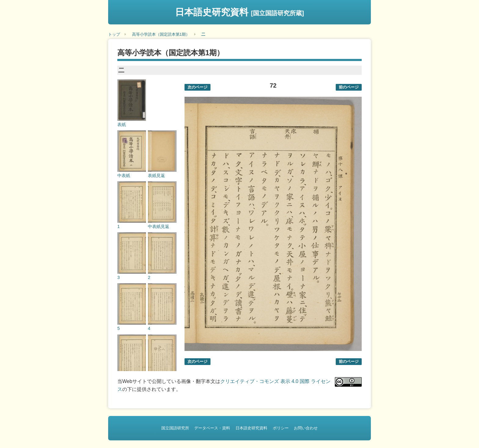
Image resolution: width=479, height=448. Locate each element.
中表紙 (124, 175)
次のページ (197, 87)
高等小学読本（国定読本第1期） (161, 34)
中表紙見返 (159, 226)
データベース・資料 (212, 428)
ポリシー (281, 428)
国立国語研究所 (175, 428)
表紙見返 (156, 175)
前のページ (349, 87)
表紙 (122, 125)
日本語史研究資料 (239, 12)
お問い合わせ (306, 428)
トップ (114, 34)
